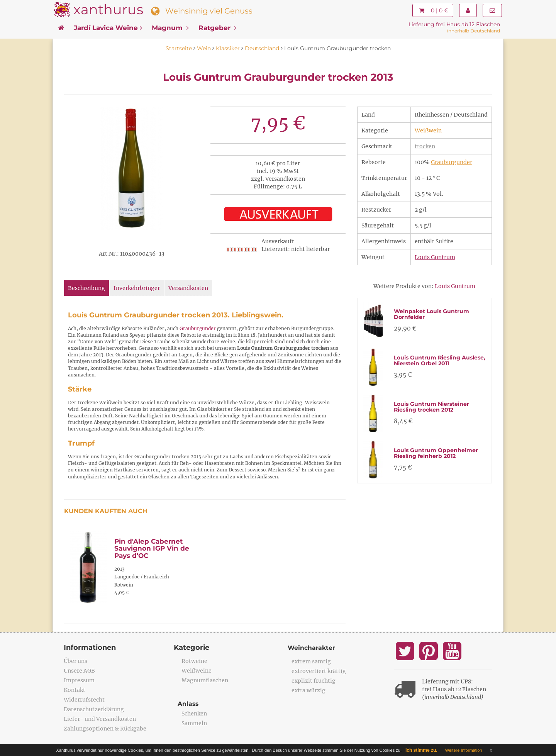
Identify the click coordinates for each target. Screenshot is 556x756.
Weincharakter (312, 648)
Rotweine (194, 661)
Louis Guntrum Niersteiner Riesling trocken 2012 (431, 407)
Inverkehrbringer (137, 288)
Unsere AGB (79, 671)
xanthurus (108, 9)
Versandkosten (188, 288)
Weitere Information (464, 750)
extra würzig (309, 690)
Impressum (79, 680)
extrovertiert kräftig (319, 671)
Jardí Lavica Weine (108, 28)
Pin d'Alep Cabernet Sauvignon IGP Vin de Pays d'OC (152, 548)
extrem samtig (311, 661)
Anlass (188, 704)
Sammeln (194, 723)
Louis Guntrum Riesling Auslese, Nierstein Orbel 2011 (440, 360)
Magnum (170, 28)
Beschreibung (86, 288)
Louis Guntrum (435, 257)
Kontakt (75, 690)
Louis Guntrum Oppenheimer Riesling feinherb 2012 (436, 453)
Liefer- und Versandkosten (100, 719)
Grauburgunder (452, 162)
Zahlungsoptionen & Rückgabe (105, 729)
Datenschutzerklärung (94, 709)
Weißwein (428, 131)
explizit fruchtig (314, 681)
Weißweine (197, 671)
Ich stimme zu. (421, 750)
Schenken (194, 714)
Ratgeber (218, 28)
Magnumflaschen (205, 680)
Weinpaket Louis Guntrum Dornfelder (431, 314)
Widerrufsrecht (84, 700)
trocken (425, 146)
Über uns (75, 661)
